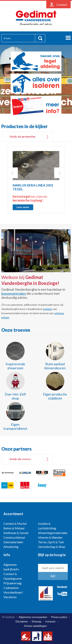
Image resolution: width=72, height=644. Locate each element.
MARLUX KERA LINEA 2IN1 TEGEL (33, 187)
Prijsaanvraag (12, 583)
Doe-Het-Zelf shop (15, 396)
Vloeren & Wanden (50, 537)
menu (68, 38)
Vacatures (10, 597)
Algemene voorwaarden (33, 617)
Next (60, 173)
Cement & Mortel (15, 524)
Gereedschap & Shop (52, 547)
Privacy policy (59, 617)
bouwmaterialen (14, 293)
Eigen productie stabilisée (55, 396)
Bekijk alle (23, 136)
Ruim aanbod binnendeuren (55, 366)
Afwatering (11, 547)
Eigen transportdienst (15, 426)
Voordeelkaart (13, 592)
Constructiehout (14, 537)
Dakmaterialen (13, 542)
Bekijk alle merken (20, 459)
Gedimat (36, 18)
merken (48, 309)
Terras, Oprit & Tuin (51, 542)
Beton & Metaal (14, 528)
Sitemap (37, 621)
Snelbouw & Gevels (16, 533)
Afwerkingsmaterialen (53, 533)
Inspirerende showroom (15, 366)
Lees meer (23, 207)
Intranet (50, 621)
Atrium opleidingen (35, 626)
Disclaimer (22, 621)
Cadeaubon (11, 588)
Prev (12, 173)
